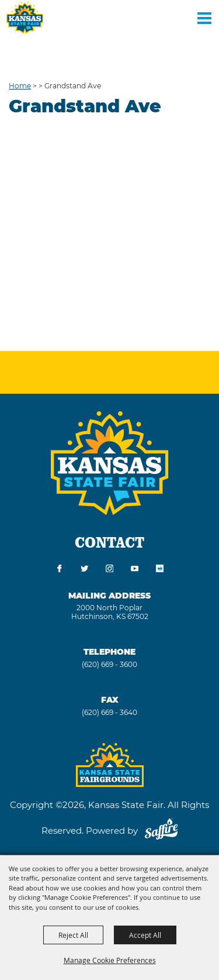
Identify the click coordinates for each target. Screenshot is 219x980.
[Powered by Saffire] (161, 831)
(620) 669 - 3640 (109, 712)
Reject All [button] (73, 935)
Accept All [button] (145, 935)
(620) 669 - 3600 (109, 664)
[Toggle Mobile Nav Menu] (204, 18)
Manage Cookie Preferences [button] (110, 960)
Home (20, 86)
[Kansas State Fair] (25, 18)
